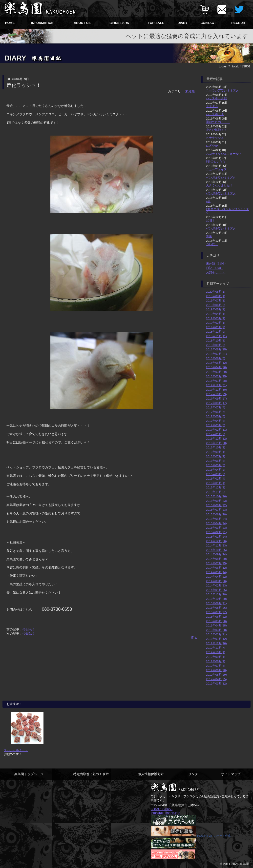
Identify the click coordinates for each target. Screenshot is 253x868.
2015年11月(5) (216, 492)
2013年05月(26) (216, 621)
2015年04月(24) (216, 523)
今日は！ (29, 634)
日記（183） (214, 268)
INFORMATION (42, 23)
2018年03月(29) (216, 372)
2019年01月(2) (216, 327)
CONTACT (208, 23)
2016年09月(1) (216, 452)
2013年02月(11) (216, 634)
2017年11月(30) (216, 390)
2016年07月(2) (216, 456)
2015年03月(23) (216, 528)
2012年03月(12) (216, 683)
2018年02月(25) (216, 376)
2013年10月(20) (216, 599)
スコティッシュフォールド (224, 153)
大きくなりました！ (219, 185)
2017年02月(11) (216, 430)
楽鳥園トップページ (29, 774)
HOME (10, 23)
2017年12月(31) (216, 385)
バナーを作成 (222, 836)
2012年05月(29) (216, 675)
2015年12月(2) (216, 487)
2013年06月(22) (216, 616)
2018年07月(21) (216, 354)
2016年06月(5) (216, 461)
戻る (194, 638)
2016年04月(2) (216, 470)
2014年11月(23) (216, 545)
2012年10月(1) (216, 652)
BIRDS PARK (119, 23)
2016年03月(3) (216, 474)
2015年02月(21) (216, 532)
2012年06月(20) (216, 670)
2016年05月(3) (216, 465)
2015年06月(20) (216, 514)
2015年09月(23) (216, 501)
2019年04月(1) (216, 314)
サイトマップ (231, 774)
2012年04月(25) (216, 679)
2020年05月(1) (216, 292)
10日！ (211, 220)
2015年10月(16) (216, 496)
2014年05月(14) (216, 572)
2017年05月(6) (216, 416)
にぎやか (212, 146)
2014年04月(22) (216, 576)
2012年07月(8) (216, 666)
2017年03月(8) (216, 425)
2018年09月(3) (216, 345)
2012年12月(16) (216, 643)
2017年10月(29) (216, 394)
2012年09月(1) (216, 657)
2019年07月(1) (216, 300)
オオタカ (212, 106)
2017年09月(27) (216, 398)
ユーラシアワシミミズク (222, 90)
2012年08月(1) (216, 661)
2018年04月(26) (216, 367)
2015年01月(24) (216, 536)
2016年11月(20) (216, 443)
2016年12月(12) (216, 438)
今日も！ (29, 629)
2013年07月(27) (216, 612)
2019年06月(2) (216, 305)
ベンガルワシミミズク (221, 177)
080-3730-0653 (162, 809)
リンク (193, 774)
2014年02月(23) (216, 585)
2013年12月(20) (216, 594)
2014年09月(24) (216, 554)
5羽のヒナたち (216, 161)
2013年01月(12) (216, 639)
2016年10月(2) (216, 447)
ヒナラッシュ (215, 138)
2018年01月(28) (216, 381)
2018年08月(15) (216, 349)
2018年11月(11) (216, 336)
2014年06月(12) (216, 568)
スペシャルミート (16, 750)
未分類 (190, 91)
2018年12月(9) (216, 332)
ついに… (212, 244)
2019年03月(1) (216, 318)
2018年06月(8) (216, 358)
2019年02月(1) (216, 323)
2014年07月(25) (216, 563)
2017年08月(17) (216, 403)
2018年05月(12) (216, 363)
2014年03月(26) (216, 581)
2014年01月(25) (216, 590)
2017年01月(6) (216, 434)
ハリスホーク (215, 114)
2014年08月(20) (216, 559)
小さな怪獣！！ (216, 130)
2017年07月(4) (216, 407)
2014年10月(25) (216, 550)
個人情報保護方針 (151, 774)
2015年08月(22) (216, 505)
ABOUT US (82, 23)
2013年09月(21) (216, 603)
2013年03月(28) (216, 630)
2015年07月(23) (216, 510)
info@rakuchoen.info (165, 813)
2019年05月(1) (216, 309)
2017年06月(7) (216, 412)
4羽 (208, 201)
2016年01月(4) (216, 483)
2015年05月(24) (216, 519)
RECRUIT (238, 23)
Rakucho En (205, 836)
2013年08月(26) (216, 608)
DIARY (183, 23)
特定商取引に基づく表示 (91, 774)
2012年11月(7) (216, 648)
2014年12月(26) (216, 541)
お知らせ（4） (216, 272)
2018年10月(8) (216, 340)
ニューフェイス (216, 169)
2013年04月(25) (216, 625)
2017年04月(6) (216, 421)
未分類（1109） (217, 263)
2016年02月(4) (216, 478)
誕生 (209, 236)
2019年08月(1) (216, 296)
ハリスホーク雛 (216, 98)
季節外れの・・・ (218, 122)
